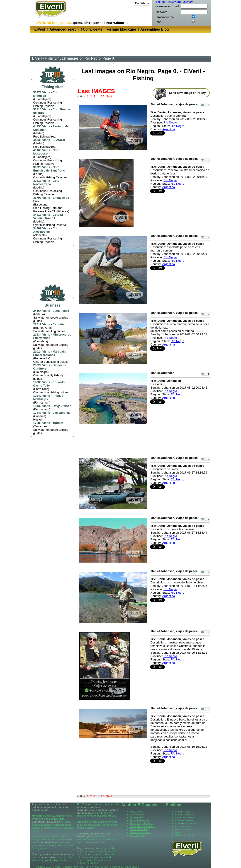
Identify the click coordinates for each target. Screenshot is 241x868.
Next (109, 96)
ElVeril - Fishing (44, 58)
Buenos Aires (43, 328)
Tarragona (41, 426)
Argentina (169, 129)
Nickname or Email (167, 6)
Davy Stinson (62, 406)
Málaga (39, 314)
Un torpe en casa (140, 832)
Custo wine (137, 811)
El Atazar (59, 140)
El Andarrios (138, 814)
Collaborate (93, 29)
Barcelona (41, 204)
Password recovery (180, 2)
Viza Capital (137, 835)
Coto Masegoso (46, 152)
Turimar (58, 423)
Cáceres (40, 416)
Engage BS (137, 817)
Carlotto (58, 324)
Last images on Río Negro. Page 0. (87, 58)
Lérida (38, 174)
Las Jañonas (62, 413)
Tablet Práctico (139, 829)
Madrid (39, 133)
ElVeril (40, 29)
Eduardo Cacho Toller (49, 384)
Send (158, 22)
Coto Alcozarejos (46, 230)
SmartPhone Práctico (143, 826)
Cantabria (41, 341)
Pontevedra (42, 358)
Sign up (161, 2)
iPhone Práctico (140, 820)
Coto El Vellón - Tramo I (48, 216)
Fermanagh (42, 403)
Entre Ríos (41, 389)
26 (102, 96)
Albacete (40, 235)
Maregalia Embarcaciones (50, 353)
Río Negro (41, 372)
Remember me (164, 17)
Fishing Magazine (121, 29)
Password (161, 12)
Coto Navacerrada (46, 182)
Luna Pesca (61, 311)
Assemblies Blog (155, 29)
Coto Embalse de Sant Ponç (49, 169)
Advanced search (64, 29)
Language (127, 3)
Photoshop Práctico (142, 823)
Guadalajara (42, 99)
